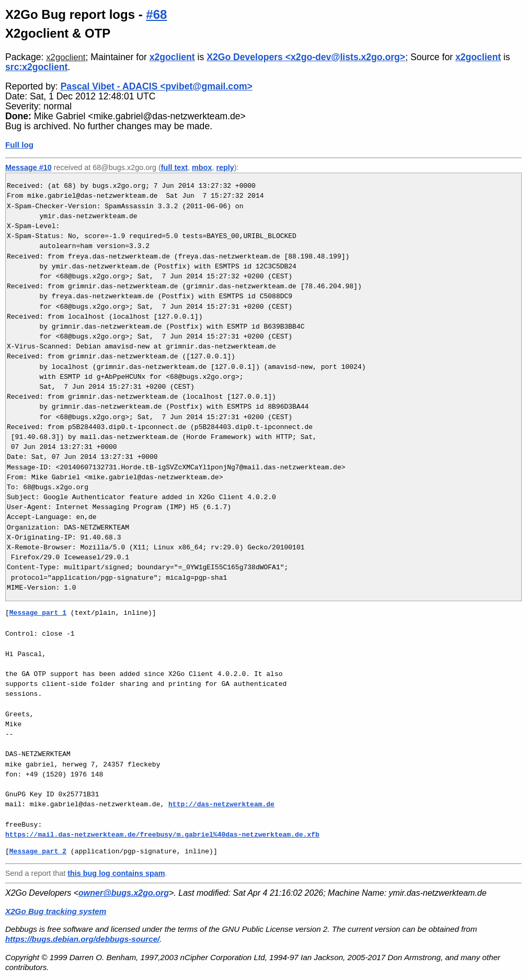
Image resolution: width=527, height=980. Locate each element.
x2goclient (66, 57)
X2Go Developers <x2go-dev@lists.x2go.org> (306, 57)
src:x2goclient (36, 67)
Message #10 (28, 167)
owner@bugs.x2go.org (124, 893)
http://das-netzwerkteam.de (221, 804)
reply (225, 167)
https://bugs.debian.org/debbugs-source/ (82, 939)
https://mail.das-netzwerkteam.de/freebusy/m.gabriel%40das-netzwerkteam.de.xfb (162, 835)
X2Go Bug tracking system (56, 911)
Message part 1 (38, 613)
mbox (202, 167)
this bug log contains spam (116, 873)
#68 (156, 14)
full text (174, 167)
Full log (19, 145)
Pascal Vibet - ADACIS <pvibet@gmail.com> (157, 86)
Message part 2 (38, 851)
